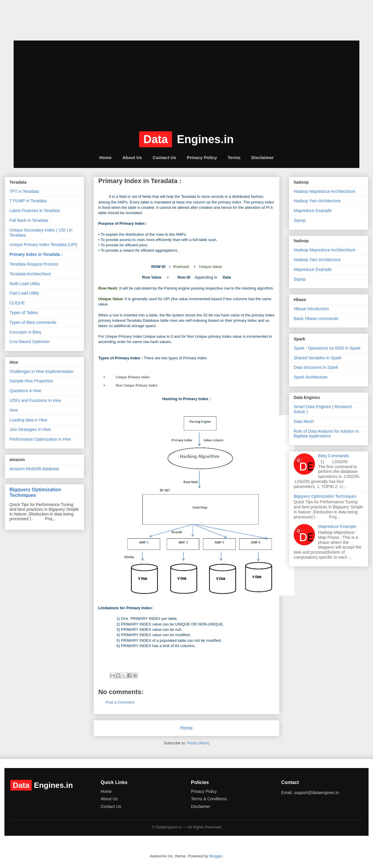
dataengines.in (46, 22)
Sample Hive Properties (31, 381)
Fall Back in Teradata (29, 220)
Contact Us (164, 157)
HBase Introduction (311, 309)
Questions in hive (25, 391)
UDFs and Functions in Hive (35, 400)
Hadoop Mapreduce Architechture (325, 191)
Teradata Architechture (30, 274)
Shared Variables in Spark (318, 358)
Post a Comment (120, 702)
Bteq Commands (334, 456)
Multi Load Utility (25, 284)
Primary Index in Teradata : (36, 254)
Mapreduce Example (313, 211)
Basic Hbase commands (316, 319)
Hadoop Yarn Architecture (317, 201)
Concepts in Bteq (25, 332)
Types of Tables (24, 313)
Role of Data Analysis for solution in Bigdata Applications (326, 434)
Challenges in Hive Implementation (41, 371)
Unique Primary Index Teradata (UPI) (43, 245)
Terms (234, 157)
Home (105, 157)
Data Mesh (304, 421)
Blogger (216, 856)
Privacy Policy (202, 157)
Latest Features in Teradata (35, 211)
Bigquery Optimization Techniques (35, 492)
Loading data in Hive (28, 420)
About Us (132, 157)
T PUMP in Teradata (28, 201)
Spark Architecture (311, 377)
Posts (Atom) (198, 743)
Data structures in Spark (316, 367)
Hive (14, 410)
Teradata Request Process (34, 264)
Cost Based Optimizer (30, 342)
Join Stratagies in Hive (30, 429)
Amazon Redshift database (34, 469)
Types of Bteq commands (33, 322)
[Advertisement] (186, 82)
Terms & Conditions (209, 799)
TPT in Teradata (24, 191)
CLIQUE (17, 303)
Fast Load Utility (24, 293)
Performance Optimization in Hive (40, 439)
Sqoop (300, 220)
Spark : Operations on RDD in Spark (327, 348)
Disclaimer (263, 157)
